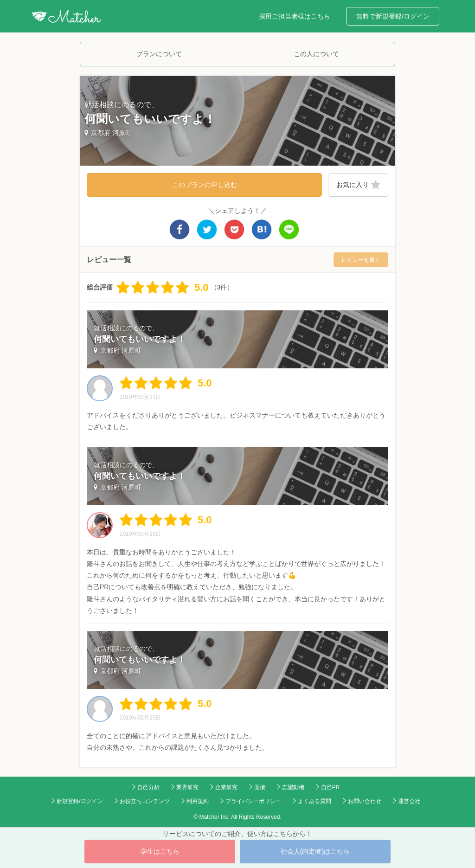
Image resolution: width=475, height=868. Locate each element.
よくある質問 (315, 801)
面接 (260, 787)
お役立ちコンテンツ (145, 801)
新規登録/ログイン (80, 801)
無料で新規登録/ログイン (393, 16)
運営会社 (409, 801)
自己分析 (148, 787)
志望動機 (293, 787)
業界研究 (187, 787)
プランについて (159, 54)
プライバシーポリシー (253, 801)
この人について (316, 54)
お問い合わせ (365, 801)
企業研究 (226, 787)
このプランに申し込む (205, 185)
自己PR (331, 787)
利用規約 (198, 801)
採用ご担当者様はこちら (295, 16)
